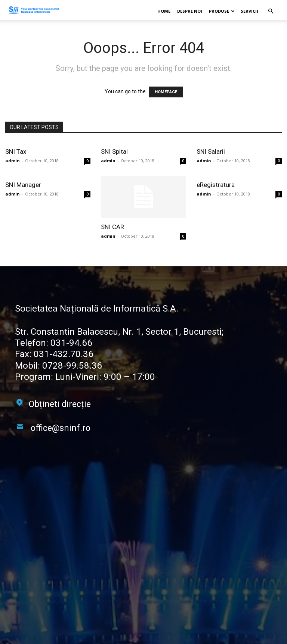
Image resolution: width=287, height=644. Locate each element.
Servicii (249, 11)
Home (164, 11)
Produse (222, 11)
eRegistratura (216, 185)
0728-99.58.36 (70, 365)
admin (13, 161)
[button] (271, 11)
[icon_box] (53, 405)
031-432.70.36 (62, 354)
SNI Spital (114, 151)
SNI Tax (16, 151)
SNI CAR (112, 227)
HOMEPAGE (166, 92)
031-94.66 (69, 343)
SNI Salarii (211, 151)
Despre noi (190, 11)
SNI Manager (23, 185)
